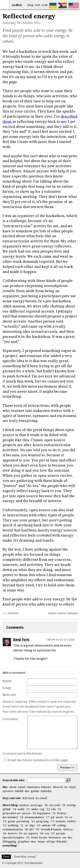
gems (11, 822)
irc (66, 787)
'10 (38, 826)
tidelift (19, 791)
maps (41, 842)
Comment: (10, 719)
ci (71, 817)
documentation (34, 817)
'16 (66, 817)
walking (13, 826)
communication (13, 830)
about (13, 787)
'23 (28, 809)
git (52, 817)
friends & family (51, 830)
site (27, 791)
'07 (37, 830)
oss (47, 834)
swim (34, 838)
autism (46, 826)
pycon (26, 813)
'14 (33, 822)
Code (45, 5)
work (59, 817)
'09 (54, 826)
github (35, 791)
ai (26, 826)
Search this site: (14, 780)
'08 (26, 830)
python (24, 805)
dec (70, 838)
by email (41, 798)
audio (35, 809)
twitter (72, 822)
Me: (6, 787)
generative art (12, 813)
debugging (9, 842)
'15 (4, 822)
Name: (7, 681)
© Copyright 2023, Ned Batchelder (22, 863)
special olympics (13, 838)
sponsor (8, 791)
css (64, 838)
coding (62, 826)
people (61, 834)
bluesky (46, 787)
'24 (14, 809)
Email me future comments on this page (36, 760)
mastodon (33, 787)
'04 (41, 834)
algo (32, 826)
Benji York (21, 640)
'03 (53, 834)
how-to (12, 834)
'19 (54, 813)
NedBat (17, 5)
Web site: (9, 695)
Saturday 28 (11, 23)
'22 (48, 809)
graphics (24, 842)
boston (62, 813)
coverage (36, 805)
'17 (47, 817)
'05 (20, 834)
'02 (27, 838)
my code (55, 805)
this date (62, 842)
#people (72, 613)
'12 (4, 826)
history (68, 830)
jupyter (33, 834)
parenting (23, 822)
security (61, 822)
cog (42, 809)
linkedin (46, 791)
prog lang (43, 822)
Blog (30, 5)
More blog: (11, 805)
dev (32, 830)
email (22, 787)
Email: (7, 688)
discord (58, 787)
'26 (46, 805)
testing (71, 805)
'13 (52, 822)
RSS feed (28, 798)
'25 (63, 805)
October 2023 (31, 23)
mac (33, 842)
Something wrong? (25, 857)
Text (38, 5)
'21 (59, 809)
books (43, 838)
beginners (44, 813)
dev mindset (10, 817)
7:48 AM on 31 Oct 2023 (60, 640)
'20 (34, 813)
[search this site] (47, 780)
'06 (4, 834)
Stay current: (12, 798)
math (21, 809)
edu (53, 809)
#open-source (57, 613)
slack (72, 787)
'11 (22, 826)
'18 (21, 817)
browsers (55, 838)
